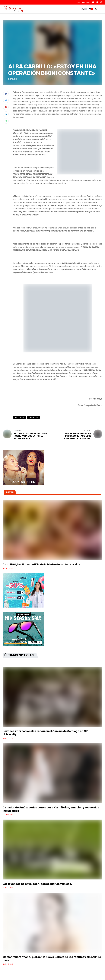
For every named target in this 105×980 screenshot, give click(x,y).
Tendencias (33, 417)
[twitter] (97, 2)
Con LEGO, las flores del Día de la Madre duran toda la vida (41, 564)
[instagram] (101, 2)
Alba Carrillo (20, 417)
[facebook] (93, 2)
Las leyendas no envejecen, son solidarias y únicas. (37, 884)
